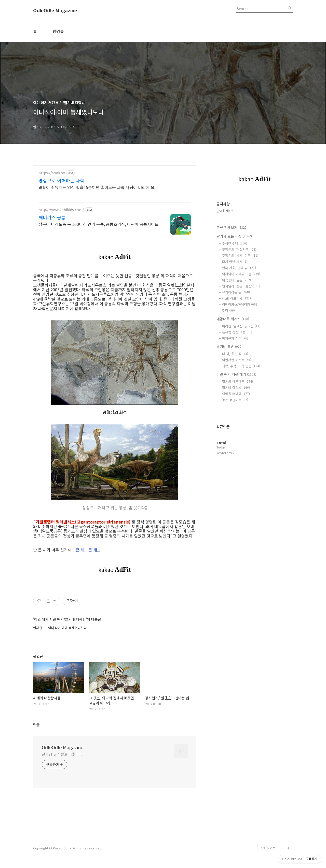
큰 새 (80, 550)
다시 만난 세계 (235, 262)
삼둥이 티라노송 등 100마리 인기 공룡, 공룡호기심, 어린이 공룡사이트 (99, 224)
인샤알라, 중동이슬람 (241, 286)
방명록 (58, 31)
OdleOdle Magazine (55, 10)
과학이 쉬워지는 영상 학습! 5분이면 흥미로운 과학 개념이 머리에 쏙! (97, 187)
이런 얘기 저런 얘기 (236, 374)
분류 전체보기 (232, 227)
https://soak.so (52, 173)
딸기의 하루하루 (237, 381)
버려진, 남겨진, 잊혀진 (241, 326)
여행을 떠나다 (236, 394)
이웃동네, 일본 (236, 280)
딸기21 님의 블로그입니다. (62, 754)
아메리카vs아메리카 (240, 304)
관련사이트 (268, 848)
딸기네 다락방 (236, 388)
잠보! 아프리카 (236, 298)
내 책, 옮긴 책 (235, 354)
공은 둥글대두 (235, 400)
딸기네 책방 (229, 346)
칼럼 (228, 310)
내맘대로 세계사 (233, 319)
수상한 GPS (235, 243)
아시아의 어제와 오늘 (241, 274)
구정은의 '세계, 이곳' (240, 256)
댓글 (36, 725)
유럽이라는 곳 (236, 292)
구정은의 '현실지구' (239, 249)
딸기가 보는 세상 (234, 236)
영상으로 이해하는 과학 (61, 180)
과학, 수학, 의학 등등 (241, 366)
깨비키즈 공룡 (52, 217)
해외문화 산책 (235, 338)
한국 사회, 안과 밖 (239, 268)
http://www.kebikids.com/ (61, 210)
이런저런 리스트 (237, 360)
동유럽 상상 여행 (237, 332)
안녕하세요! (225, 211)
